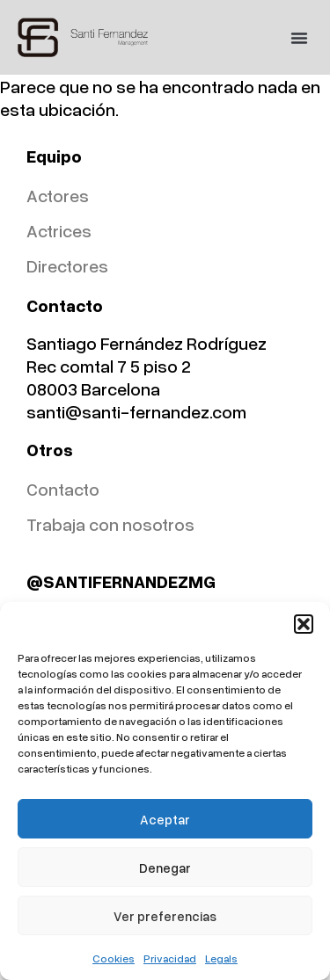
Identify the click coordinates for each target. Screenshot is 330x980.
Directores (67, 265)
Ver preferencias (165, 916)
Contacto (63, 489)
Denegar (165, 867)
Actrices (59, 230)
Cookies (114, 958)
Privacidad (170, 958)
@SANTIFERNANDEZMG (121, 581)
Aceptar (165, 819)
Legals (221, 958)
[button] (304, 624)
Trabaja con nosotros (110, 524)
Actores (58, 195)
